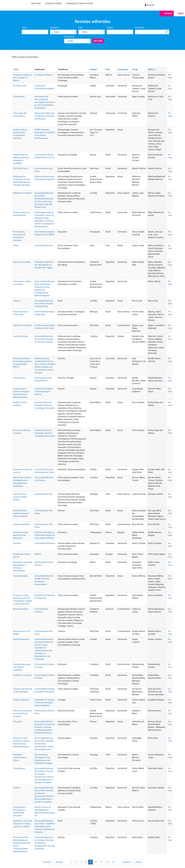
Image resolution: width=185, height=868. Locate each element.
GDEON (38, 554)
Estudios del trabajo (22, 262)
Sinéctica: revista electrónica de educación (21, 535)
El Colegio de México (44, 75)
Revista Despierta (21, 639)
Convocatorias (53, 4)
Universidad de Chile (44, 494)
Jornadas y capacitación (79, 4)
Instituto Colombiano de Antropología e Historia (44, 392)
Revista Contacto (21, 609)
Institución (140, 28)
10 (96, 862)
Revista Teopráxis (21, 700)
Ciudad (110, 28)
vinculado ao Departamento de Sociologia (42, 656)
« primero (47, 862)
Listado (168, 13)
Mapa (181, 13)
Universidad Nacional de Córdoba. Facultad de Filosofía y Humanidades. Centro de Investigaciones (44, 744)
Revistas (36, 4)
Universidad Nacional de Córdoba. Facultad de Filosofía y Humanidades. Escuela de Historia (45, 843)
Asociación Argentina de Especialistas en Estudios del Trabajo (44, 265)
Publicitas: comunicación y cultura (20, 757)
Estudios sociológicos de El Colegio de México (23, 78)
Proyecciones (19, 768)
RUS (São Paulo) (20, 168)
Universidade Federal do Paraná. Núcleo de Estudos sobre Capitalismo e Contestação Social (44, 645)
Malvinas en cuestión (22, 193)
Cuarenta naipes (20, 576)
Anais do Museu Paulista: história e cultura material (21, 513)
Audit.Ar (17, 788)
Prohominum (19, 97)
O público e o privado (22, 675)
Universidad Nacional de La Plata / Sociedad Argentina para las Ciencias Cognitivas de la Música (45, 826)
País (80, 28)
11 (101, 862)
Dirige (135, 69)
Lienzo (16, 245)
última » (139, 862)
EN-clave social (20, 86)
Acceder (149, 5)
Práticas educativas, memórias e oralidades (22, 667)
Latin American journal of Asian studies (20, 497)
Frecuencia (69, 37)
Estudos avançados (22, 524)
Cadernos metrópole (22, 325)
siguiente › (127, 862)
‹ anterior (59, 862)
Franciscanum (19, 378)
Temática (54, 28)
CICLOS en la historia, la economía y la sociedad (22, 713)
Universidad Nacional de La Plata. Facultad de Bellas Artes (44, 304)
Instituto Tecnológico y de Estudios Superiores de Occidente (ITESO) (45, 535)
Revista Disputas (20, 336)
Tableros (17, 301)
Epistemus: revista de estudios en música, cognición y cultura (23, 824)
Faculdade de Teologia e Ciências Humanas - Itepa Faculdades (45, 703)
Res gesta (17, 722)
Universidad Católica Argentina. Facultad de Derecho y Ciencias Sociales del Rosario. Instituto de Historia (45, 727)
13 (113, 862)
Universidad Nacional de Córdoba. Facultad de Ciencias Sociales (44, 339)
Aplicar (98, 41)
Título (24, 28)
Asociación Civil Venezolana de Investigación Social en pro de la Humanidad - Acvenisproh (45, 102)
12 (107, 862)
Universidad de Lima (44, 245)
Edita (152, 69)
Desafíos (17, 543)
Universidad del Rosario (45, 543)
